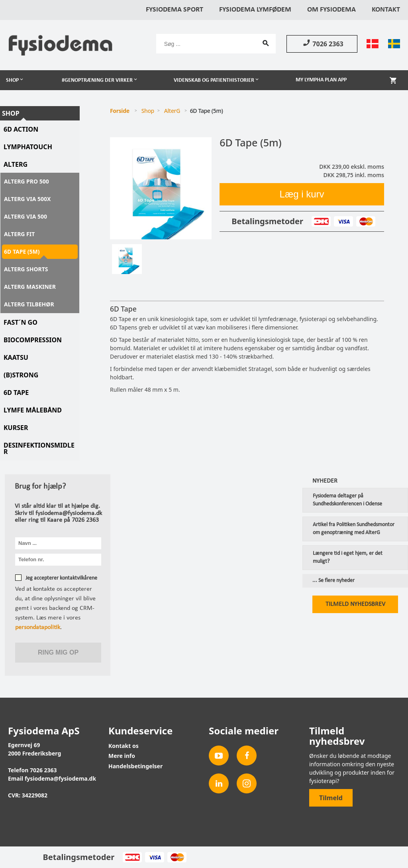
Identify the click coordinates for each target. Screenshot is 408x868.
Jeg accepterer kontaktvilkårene (61, 578)
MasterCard (366, 221)
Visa (343, 221)
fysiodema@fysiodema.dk (60, 778)
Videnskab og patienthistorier (214, 80)
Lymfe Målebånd (33, 410)
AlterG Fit (19, 234)
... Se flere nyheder (333, 581)
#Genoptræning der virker (97, 80)
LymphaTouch (28, 147)
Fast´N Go (21, 322)
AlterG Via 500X (27, 199)
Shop (12, 80)
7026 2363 (322, 43)
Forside (120, 111)
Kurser (16, 428)
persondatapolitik (38, 627)
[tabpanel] (161, 188)
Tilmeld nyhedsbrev (355, 604)
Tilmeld (331, 798)
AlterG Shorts (26, 269)
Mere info (122, 756)
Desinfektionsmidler (39, 448)
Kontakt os (124, 746)
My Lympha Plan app (321, 80)
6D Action (21, 129)
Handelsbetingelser (135, 766)
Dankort (321, 221)
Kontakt (386, 10)
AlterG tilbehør (29, 304)
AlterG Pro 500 (26, 181)
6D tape (16, 393)
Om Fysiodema (331, 10)
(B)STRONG (21, 375)
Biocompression (33, 340)
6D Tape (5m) (22, 252)
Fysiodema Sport (175, 10)
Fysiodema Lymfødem (255, 10)
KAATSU (16, 357)
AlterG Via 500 (25, 216)
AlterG (16, 164)
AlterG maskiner (30, 287)
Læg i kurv (302, 194)
